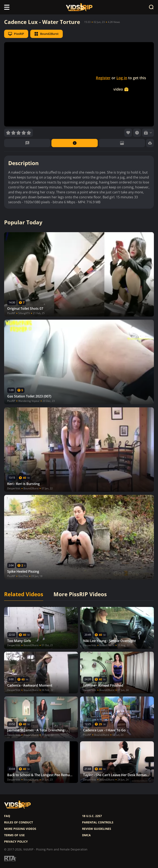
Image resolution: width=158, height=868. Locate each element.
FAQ (7, 816)
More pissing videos (20, 829)
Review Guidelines (97, 829)
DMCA (86, 835)
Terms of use (14, 835)
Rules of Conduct (19, 822)
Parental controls (98, 822)
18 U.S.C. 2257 (92, 816)
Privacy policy (16, 842)
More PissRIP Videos (80, 594)
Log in (122, 78)
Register (103, 78)
